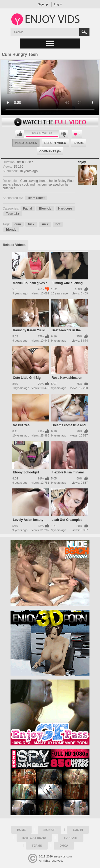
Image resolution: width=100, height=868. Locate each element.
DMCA (64, 846)
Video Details (26, 143)
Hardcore (65, 208)
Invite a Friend (34, 838)
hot (58, 224)
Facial (28, 208)
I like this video (20, 134)
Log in (58, 4)
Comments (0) (50, 151)
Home (21, 830)
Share (79, 143)
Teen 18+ (13, 214)
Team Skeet (36, 198)
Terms (37, 846)
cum (18, 224)
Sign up (43, 4)
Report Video (55, 143)
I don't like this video (64, 134)
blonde (11, 230)
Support (71, 838)
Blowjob (45, 208)
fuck (31, 224)
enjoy (82, 162)
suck (45, 224)
